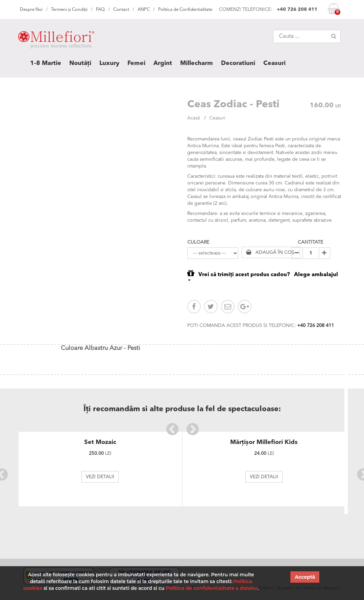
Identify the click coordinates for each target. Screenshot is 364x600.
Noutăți (80, 63)
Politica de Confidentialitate (185, 10)
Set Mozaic (100, 442)
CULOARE (198, 242)
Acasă (193, 118)
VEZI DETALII (100, 477)
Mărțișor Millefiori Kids (264, 442)
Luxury (109, 63)
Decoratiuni (238, 63)
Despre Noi (31, 10)
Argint (163, 63)
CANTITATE (310, 242)
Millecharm (197, 63)
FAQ (100, 10)
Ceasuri (274, 63)
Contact (121, 10)
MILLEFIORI (56, 41)
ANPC (144, 10)
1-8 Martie (46, 63)
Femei (136, 63)
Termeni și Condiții (69, 10)
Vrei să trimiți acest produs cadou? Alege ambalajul (263, 275)
